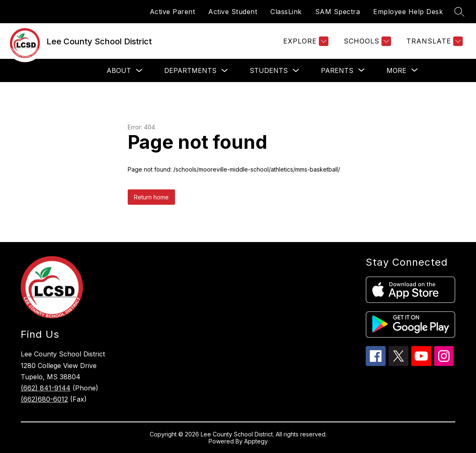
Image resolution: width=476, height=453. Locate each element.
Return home (151, 197)
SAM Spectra (338, 12)
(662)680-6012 (44, 399)
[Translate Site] (433, 41)
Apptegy (256, 441)
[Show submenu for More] (396, 70)
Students (269, 70)
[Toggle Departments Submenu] (225, 71)
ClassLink (286, 12)
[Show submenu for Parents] (337, 70)
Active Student (233, 12)
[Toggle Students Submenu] (296, 71)
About (119, 70)
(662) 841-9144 (46, 388)
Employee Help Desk (408, 12)
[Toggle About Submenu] (139, 71)
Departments (190, 70)
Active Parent (172, 12)
